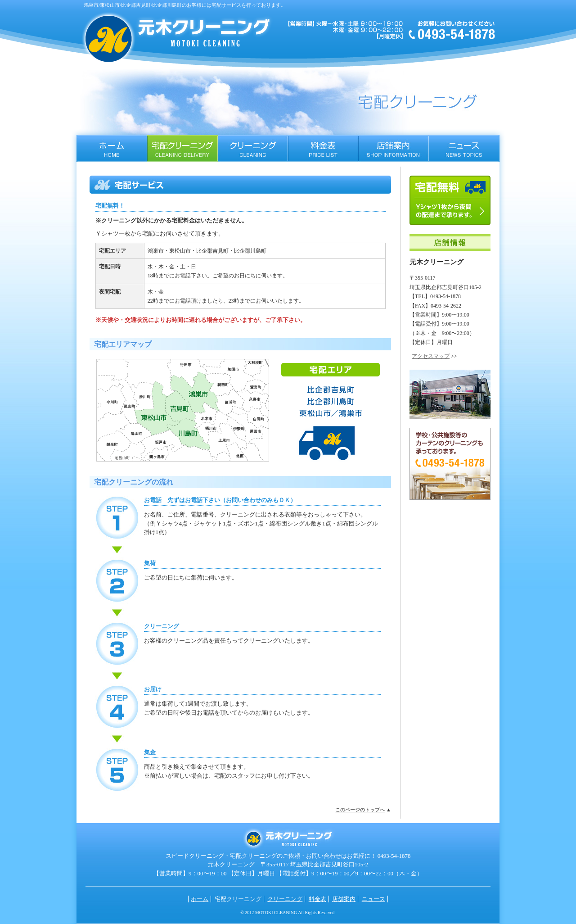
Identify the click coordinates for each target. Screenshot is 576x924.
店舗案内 (394, 149)
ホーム (112, 149)
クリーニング (253, 149)
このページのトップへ (360, 810)
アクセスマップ (431, 356)
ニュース (464, 149)
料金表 (323, 149)
